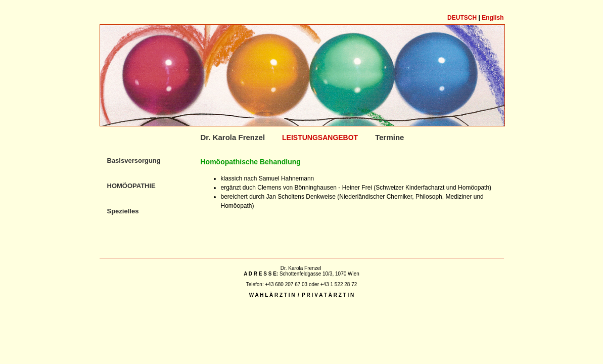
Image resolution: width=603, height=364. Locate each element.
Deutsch (462, 18)
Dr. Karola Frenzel (233, 137)
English (493, 18)
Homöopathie (131, 186)
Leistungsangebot (320, 138)
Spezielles (123, 211)
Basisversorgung (134, 161)
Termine (389, 137)
